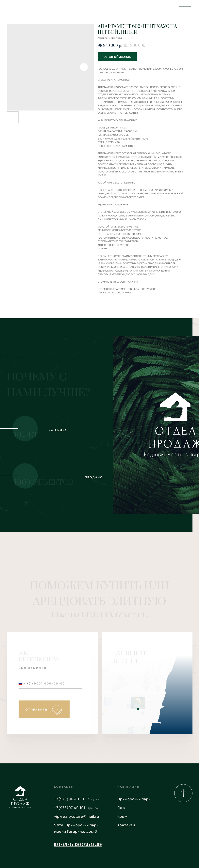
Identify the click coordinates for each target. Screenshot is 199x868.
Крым (122, 816)
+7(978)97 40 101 (70, 808)
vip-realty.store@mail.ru (77, 816)
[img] (183, 793)
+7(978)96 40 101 (70, 799)
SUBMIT (44, 709)
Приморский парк (134, 799)
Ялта (122, 808)
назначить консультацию (78, 844)
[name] (50, 668)
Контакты (126, 825)
